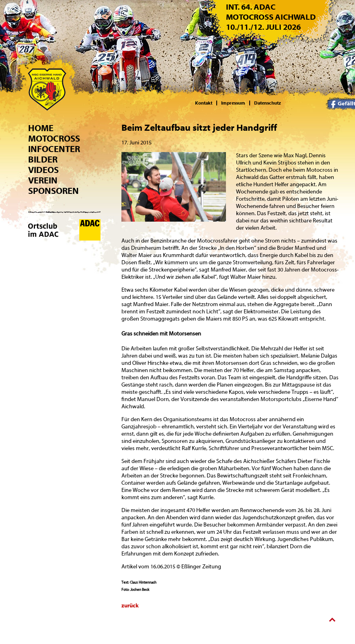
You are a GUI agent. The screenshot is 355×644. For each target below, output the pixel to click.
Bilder (43, 160)
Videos (43, 170)
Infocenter (54, 149)
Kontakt (204, 103)
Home (41, 128)
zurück (130, 606)
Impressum (233, 103)
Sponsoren (53, 191)
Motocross (54, 139)
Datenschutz (268, 103)
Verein (43, 181)
